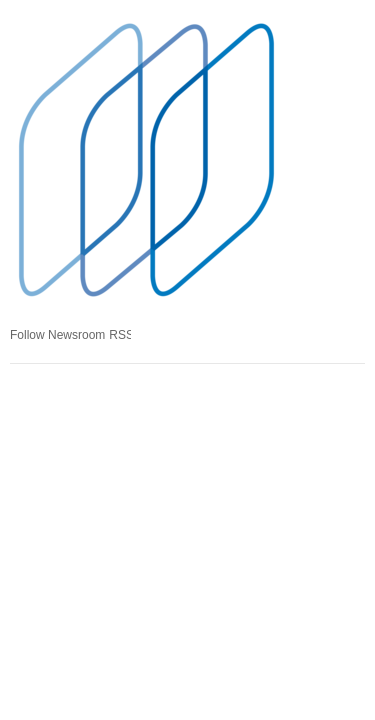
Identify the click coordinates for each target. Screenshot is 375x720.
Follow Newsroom (57, 335)
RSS (120, 335)
